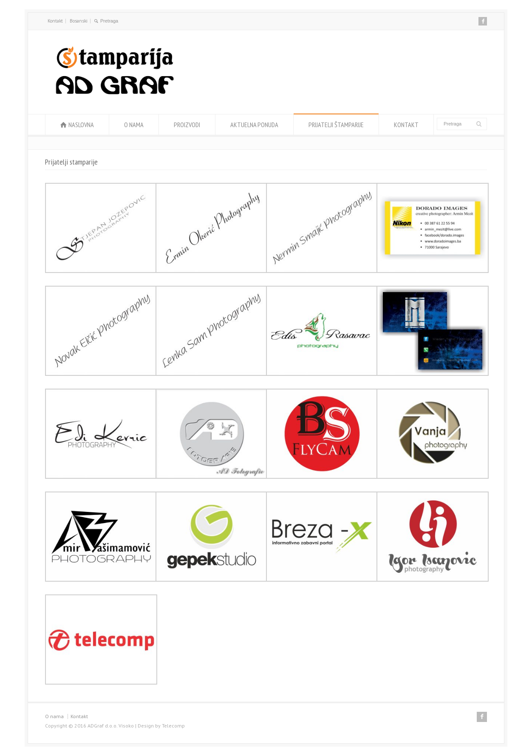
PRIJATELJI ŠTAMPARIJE (336, 125)
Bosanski (79, 21)
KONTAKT (406, 125)
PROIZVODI (187, 125)
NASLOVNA (81, 125)
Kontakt (55, 21)
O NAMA (134, 125)
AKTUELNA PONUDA (254, 125)
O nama (54, 716)
